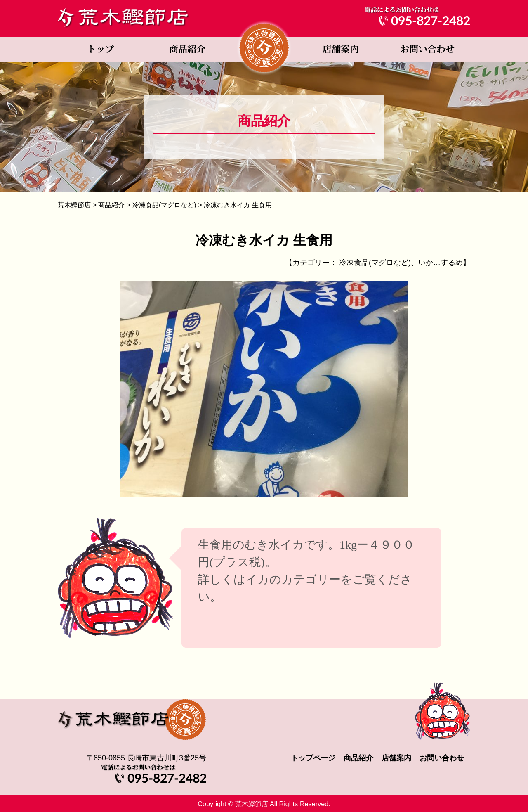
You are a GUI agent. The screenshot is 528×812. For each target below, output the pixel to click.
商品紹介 (188, 49)
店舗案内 (340, 49)
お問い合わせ (427, 49)
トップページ (101, 49)
